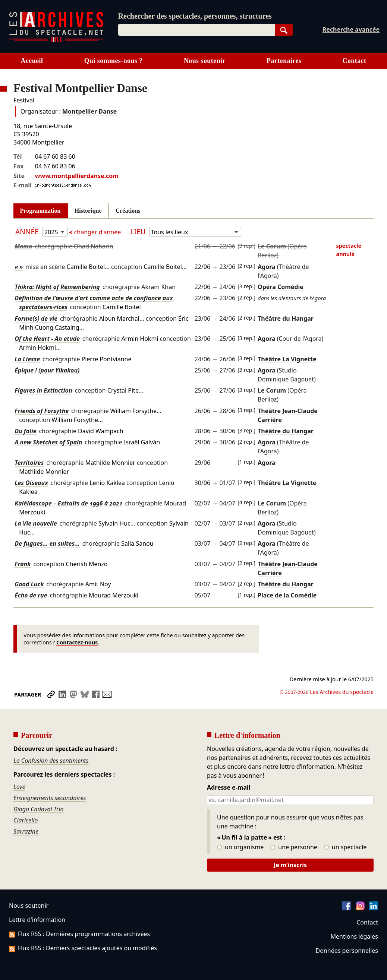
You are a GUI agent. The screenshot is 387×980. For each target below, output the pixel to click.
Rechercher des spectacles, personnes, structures (195, 16)
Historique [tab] (88, 211)
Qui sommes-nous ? (114, 61)
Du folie (25, 431)
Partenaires (284, 61)
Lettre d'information (37, 920)
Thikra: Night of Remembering (57, 287)
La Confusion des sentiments (51, 761)
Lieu (138, 231)
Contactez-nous (77, 642)
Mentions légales (354, 936)
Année (28, 231)
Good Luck (29, 584)
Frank (23, 564)
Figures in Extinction (43, 390)
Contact (367, 922)
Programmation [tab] (40, 211)
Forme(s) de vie (36, 318)
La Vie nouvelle (36, 523)
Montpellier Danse (89, 111)
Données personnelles (347, 951)
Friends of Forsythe (42, 411)
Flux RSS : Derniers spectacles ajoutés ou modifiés (83, 948)
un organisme (240, 847)
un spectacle (345, 847)
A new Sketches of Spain (48, 442)
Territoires (29, 463)
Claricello (26, 820)
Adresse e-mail (229, 788)
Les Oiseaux (31, 483)
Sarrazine (26, 831)
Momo (23, 246)
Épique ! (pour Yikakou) (47, 370)
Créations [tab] (128, 211)
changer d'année (97, 232)
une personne (294, 847)
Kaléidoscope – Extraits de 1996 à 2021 (68, 503)
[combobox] (196, 30)
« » (19, 267)
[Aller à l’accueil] (56, 40)
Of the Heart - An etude (47, 339)
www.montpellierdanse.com (77, 176)
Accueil (32, 61)
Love (19, 787)
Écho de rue (31, 595)
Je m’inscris (290, 865)
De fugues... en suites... (47, 543)
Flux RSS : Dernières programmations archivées (79, 934)
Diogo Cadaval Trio (39, 809)
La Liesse (27, 359)
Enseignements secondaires (50, 798)
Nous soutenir (205, 61)
